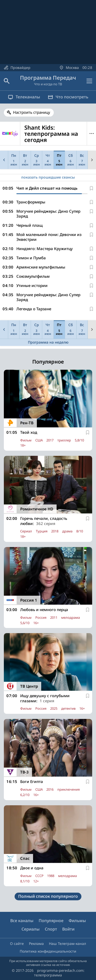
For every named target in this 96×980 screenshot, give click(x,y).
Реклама (36, 943)
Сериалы (31, 929)
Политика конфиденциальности (48, 951)
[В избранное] (91, 188)
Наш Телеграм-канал (67, 943)
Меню (92, 134)
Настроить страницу (32, 112)
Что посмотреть (68, 97)
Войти (68, 929)
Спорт (51, 929)
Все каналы (22, 921)
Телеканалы (24, 97)
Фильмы (77, 921)
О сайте (17, 943)
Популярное (51, 921)
